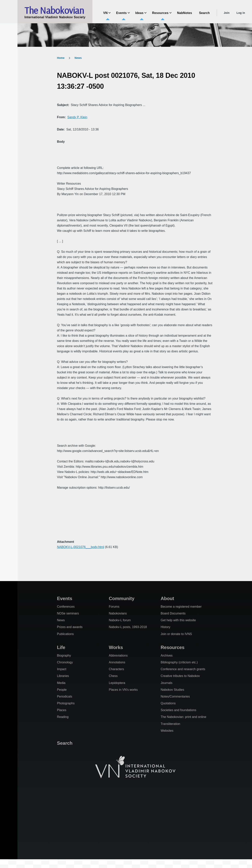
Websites (167, 731)
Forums (114, 607)
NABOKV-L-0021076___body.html (80, 547)
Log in (241, 13)
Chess (113, 676)
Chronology (65, 662)
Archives (166, 656)
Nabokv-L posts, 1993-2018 (128, 627)
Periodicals (64, 696)
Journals (166, 683)
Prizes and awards (70, 627)
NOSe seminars (68, 613)
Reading (63, 717)
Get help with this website (178, 620)
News (78, 58)
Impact (62, 669)
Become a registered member (181, 607)
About (167, 598)
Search (65, 743)
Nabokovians (118, 613)
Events (65, 598)
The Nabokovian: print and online (183, 717)
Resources (172, 647)
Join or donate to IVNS (176, 634)
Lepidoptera (117, 683)
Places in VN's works (123, 690)
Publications (65, 634)
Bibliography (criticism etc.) (179, 662)
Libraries (63, 676)
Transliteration (170, 724)
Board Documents (173, 613)
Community (122, 598)
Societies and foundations (178, 710)
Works (116, 647)
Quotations (168, 703)
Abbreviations (118, 656)
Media (61, 683)
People (62, 690)
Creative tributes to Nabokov (180, 676)
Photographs (66, 703)
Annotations (117, 662)
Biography (64, 656)
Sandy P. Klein (77, 117)
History (165, 627)
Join (227, 13)
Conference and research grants (183, 669)
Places (62, 710)
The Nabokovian (54, 10)
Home (61, 58)
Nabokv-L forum (120, 620)
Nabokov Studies (172, 690)
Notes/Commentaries (175, 696)
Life (61, 647)
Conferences (66, 607)
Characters (116, 669)
